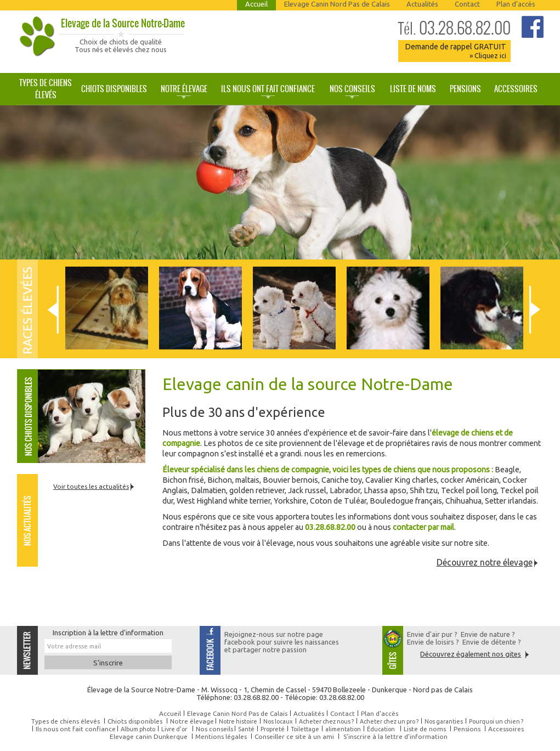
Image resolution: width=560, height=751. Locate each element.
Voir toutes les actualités (91, 486)
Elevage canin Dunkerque (149, 736)
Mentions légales (221, 736)
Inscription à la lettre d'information (108, 633)
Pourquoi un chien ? (496, 721)
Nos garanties (444, 721)
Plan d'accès (516, 4)
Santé (246, 729)
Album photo (138, 729)
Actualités (422, 4)
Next (535, 310)
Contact (467, 4)
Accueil (256, 4)
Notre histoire (238, 721)
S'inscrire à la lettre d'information (395, 736)
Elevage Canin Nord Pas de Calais (337, 4)
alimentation (343, 729)
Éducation (381, 729)
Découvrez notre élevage (485, 562)
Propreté (273, 729)
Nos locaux (278, 721)
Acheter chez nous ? (326, 721)
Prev (53, 310)
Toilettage (305, 729)
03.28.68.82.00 (454, 28)
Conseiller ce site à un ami (294, 736)
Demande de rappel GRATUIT (456, 51)
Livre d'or (174, 729)
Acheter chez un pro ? (389, 721)
